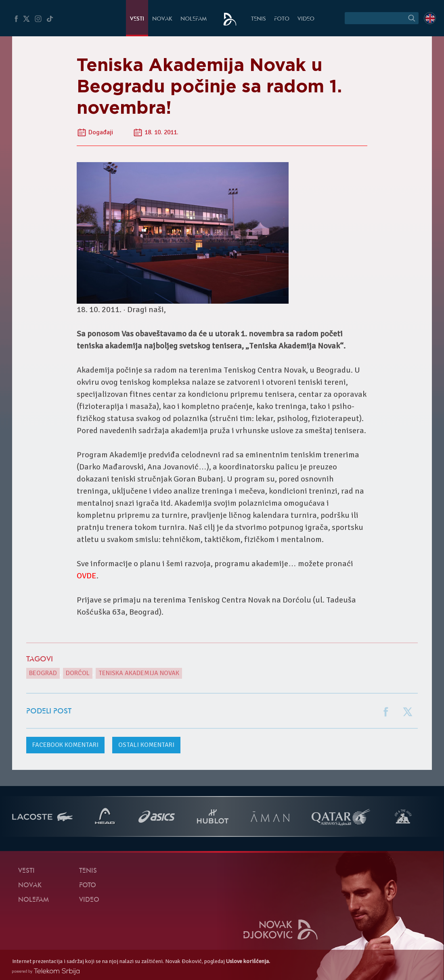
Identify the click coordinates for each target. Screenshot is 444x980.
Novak (162, 19)
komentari (65, 745)
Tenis (259, 19)
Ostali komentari (146, 745)
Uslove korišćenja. (248, 961)
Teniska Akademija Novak (139, 673)
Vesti (137, 19)
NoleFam (194, 19)
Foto (282, 19)
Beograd (43, 673)
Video (306, 19)
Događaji (101, 132)
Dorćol (78, 673)
